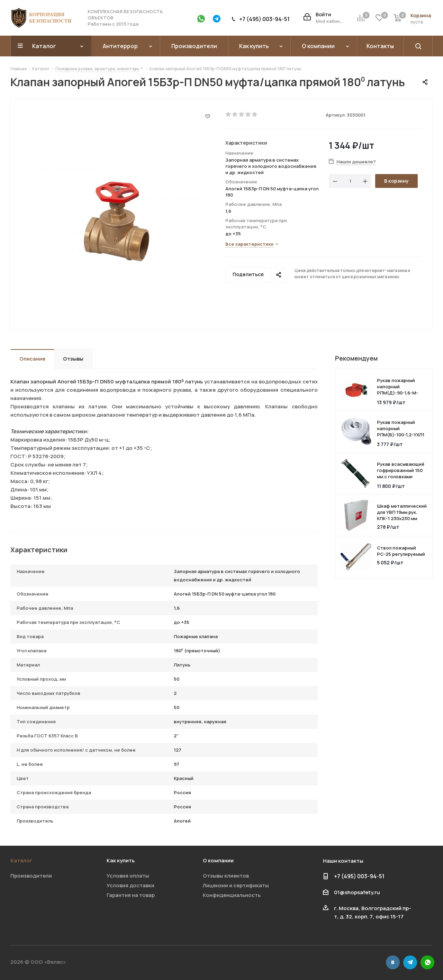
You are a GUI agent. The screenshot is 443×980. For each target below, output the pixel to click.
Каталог (21, 860)
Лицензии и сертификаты (236, 885)
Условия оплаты (128, 876)
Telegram (410, 962)
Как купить (121, 860)
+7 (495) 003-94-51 (264, 19)
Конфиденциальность (232, 895)
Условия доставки (130, 885)
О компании (218, 860)
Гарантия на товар (131, 895)
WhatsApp (427, 962)
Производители (31, 876)
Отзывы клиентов (226, 876)
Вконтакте (393, 962)
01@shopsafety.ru (357, 892)
